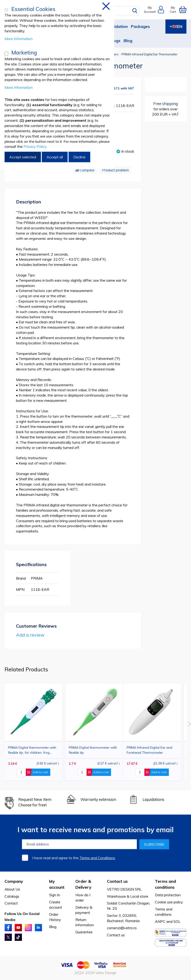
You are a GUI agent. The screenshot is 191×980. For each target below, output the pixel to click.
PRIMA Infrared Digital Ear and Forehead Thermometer (149, 750)
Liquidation (117, 26)
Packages (140, 26)
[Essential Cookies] (6, 10)
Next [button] (189, 724)
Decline (79, 157)
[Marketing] (6, 54)
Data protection (168, 895)
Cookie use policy (169, 902)
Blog (128, 41)
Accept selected (23, 157)
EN (176, 26)
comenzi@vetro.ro (122, 928)
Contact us (116, 935)
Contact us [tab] (117, 881)
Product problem (115, 170)
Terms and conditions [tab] (165, 884)
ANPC (160, 921)
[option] (152, 732)
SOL (177, 921)
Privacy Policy (35, 146)
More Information (19, 39)
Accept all (55, 157)
